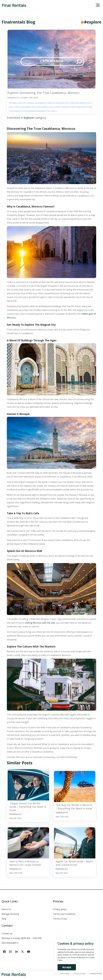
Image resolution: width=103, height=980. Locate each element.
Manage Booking (10, 914)
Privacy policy (60, 909)
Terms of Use (60, 919)
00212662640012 (10, 943)
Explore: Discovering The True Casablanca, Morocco (43, 93)
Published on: (16, 816)
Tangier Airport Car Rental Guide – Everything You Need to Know (28, 807)
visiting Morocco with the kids (40, 623)
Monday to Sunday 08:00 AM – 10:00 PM (22, 938)
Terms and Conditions (64, 914)
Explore (29, 118)
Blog (4, 919)
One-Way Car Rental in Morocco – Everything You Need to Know (74, 807)
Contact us (7, 933)
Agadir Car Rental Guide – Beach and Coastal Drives (74, 863)
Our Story (65, 973)
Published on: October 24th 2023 (23, 97)
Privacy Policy (95, 973)
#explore (93, 22)
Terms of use (79, 973)
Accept (67, 967)
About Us (6, 909)
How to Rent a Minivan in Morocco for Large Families (25, 863)
